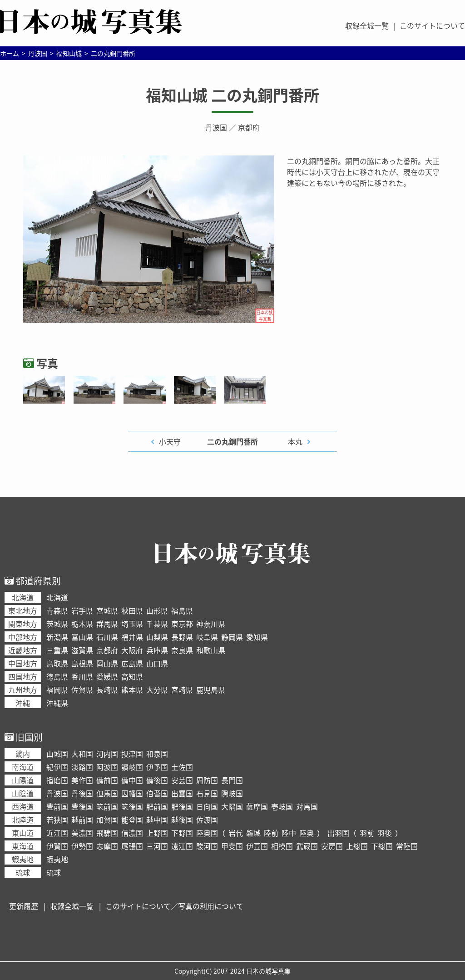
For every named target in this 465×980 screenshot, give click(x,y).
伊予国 (157, 767)
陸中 (289, 833)
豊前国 (57, 806)
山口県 (157, 663)
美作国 (82, 780)
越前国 (82, 820)
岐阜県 (207, 637)
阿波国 (107, 767)
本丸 (295, 441)
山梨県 (157, 637)
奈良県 (182, 650)
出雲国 (182, 793)
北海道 (57, 597)
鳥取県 (57, 663)
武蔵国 (307, 846)
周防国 (207, 780)
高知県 (132, 676)
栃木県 (82, 624)
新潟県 (57, 637)
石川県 (107, 637)
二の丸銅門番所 (232, 441)
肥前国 (157, 806)
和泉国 (157, 754)
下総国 (382, 846)
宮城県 (107, 610)
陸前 (271, 833)
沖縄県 (57, 703)
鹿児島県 (211, 690)
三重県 (57, 650)
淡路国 (82, 767)
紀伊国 (57, 767)
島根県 (82, 663)
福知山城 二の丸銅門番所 (232, 95)
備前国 (107, 780)
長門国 (232, 780)
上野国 (157, 833)
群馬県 (107, 624)
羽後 (385, 833)
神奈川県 (211, 624)
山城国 (57, 754)
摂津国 (132, 754)
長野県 (182, 637)
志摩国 (107, 846)
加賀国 (107, 820)
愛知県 (257, 637)
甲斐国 (232, 846)
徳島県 (57, 676)
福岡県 (57, 690)
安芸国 (182, 780)
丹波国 (216, 127)
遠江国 (182, 846)
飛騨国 (107, 833)
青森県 (57, 610)
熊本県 (132, 690)
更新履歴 (24, 906)
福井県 (132, 637)
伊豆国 (257, 846)
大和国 (82, 754)
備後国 (157, 780)
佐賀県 (82, 690)
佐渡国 (207, 820)
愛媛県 (107, 676)
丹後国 (82, 793)
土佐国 (182, 767)
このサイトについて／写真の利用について (174, 906)
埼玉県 (132, 624)
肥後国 (182, 806)
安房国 (332, 846)
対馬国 (307, 806)
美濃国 (82, 833)
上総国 (357, 846)
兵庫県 (157, 650)
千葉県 (157, 624)
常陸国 (407, 846)
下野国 (182, 833)
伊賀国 (57, 846)
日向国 (207, 806)
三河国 (157, 846)
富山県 (82, 637)
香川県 (82, 676)
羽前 (367, 833)
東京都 (182, 624)
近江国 (57, 833)
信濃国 (132, 833)
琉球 (54, 872)
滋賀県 (82, 650)
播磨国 (57, 780)
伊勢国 (82, 846)
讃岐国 (132, 767)
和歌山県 (211, 650)
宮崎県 (182, 690)
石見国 (207, 793)
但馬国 (107, 793)
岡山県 (107, 663)
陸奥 (307, 833)
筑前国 (107, 806)
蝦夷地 (57, 859)
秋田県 (132, 610)
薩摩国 (257, 806)
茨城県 (57, 624)
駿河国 (207, 846)
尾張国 (132, 846)
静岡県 (232, 637)
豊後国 (82, 806)
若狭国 (57, 820)
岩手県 (82, 610)
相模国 (282, 846)
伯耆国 (157, 793)
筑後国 (132, 806)
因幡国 (132, 793)
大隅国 (232, 806)
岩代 (236, 833)
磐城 (253, 833)
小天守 (170, 441)
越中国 (157, 820)
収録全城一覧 (367, 25)
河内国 (107, 754)
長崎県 (107, 690)
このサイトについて (432, 25)
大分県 (157, 690)
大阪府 (132, 650)
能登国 (132, 820)
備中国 (132, 780)
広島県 (132, 663)
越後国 (182, 820)
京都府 (249, 127)
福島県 (182, 610)
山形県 (157, 610)
